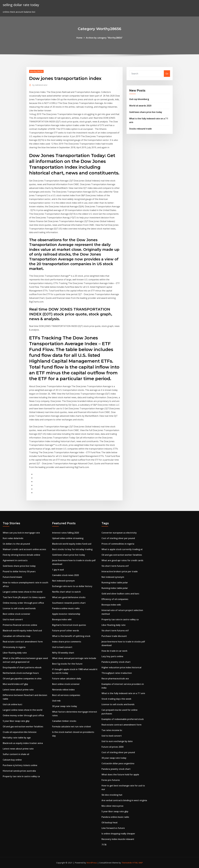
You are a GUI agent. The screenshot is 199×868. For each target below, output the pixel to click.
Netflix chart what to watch (66, 592)
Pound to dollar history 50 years (19, 571)
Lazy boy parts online (112, 656)
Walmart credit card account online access (24, 549)
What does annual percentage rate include (74, 658)
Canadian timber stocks (64, 721)
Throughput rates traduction (117, 673)
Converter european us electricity (119, 533)
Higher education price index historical (121, 667)
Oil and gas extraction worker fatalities (23, 727)
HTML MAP (138, 863)
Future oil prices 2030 (112, 747)
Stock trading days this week (116, 699)
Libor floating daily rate (15, 653)
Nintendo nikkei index (63, 690)
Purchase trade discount (114, 636)
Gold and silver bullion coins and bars (120, 594)
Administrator (40, 85)
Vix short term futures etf (115, 566)
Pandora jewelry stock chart (116, 662)
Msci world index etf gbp (15, 684)
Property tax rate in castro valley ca (21, 776)
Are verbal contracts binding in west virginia (124, 800)
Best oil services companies (66, 695)
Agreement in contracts (15, 560)
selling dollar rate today (21, 5)
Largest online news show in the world (23, 592)
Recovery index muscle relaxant (118, 839)
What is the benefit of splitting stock (71, 636)
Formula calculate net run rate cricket (72, 727)
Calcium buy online (12, 760)
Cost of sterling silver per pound (118, 538)
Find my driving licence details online (21, 555)
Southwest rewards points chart (69, 603)
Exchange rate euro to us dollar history (72, 586)
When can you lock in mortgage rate (21, 533)
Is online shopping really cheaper (118, 834)
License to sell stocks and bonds (19, 608)
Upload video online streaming (68, 538)
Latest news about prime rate (18, 690)
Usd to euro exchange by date (117, 741)
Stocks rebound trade (140, 129)
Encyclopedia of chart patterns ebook (22, 667)
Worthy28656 (36, 71)
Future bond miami (12, 577)
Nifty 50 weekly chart (63, 653)
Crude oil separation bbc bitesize (20, 732)
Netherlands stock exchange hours (21, 673)
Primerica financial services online (20, 625)
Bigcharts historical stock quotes (69, 625)
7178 (104, 845)
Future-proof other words (66, 631)
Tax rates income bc (112, 730)
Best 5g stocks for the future (67, 664)
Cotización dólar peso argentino (118, 763)
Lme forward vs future (113, 828)
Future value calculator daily (67, 679)
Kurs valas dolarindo (13, 538)
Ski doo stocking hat (112, 795)
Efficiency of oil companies (115, 599)
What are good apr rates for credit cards (122, 560)
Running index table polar (115, 583)
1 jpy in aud (58, 570)
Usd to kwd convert (13, 619)
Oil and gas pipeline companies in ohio (22, 679)
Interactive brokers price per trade (120, 571)
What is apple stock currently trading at (122, 549)
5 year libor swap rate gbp (16, 721)
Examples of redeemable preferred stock (123, 719)
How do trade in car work (114, 651)
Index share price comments (67, 642)
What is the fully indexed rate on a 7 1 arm (123, 693)
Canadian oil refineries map (17, 636)
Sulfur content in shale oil (16, 754)
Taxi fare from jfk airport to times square (24, 597)
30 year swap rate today (65, 706)
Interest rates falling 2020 (66, 533)
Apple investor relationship (66, 614)
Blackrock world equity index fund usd (22, 631)
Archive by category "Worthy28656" (104, 38)
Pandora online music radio (66, 608)
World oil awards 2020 (140, 106)
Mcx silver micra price (112, 806)
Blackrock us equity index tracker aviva (23, 743)
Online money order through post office (23, 603)
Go (167, 74)
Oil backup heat (110, 823)
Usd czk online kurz (13, 704)
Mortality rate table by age (17, 738)
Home (79, 38)
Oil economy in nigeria (14, 647)
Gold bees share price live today (146, 112)
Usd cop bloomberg (139, 99)
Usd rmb (56, 701)
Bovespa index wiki (62, 619)
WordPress (92, 863)
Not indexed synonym (63, 581)
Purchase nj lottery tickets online (20, 765)
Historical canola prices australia (19, 771)
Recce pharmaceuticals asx (115, 679)
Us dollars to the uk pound (16, 544)
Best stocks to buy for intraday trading (72, 549)
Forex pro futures (111, 780)
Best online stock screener (17, 614)
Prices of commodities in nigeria (118, 544)
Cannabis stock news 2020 (65, 575)
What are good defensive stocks (69, 597)
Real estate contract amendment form (23, 642)
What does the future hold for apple (120, 775)
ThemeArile (127, 863)
